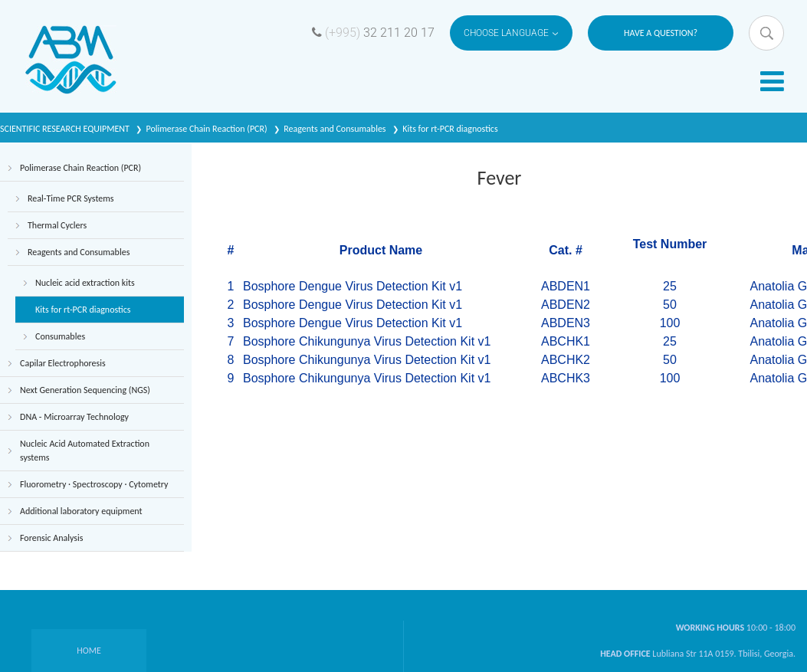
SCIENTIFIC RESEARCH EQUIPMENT (66, 129)
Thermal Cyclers (57, 225)
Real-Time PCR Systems (71, 198)
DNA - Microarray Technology (74, 417)
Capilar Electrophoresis (63, 363)
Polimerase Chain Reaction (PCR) (207, 129)
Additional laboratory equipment (81, 511)
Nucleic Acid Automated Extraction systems (85, 451)
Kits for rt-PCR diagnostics (450, 129)
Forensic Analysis (51, 538)
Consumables (60, 336)
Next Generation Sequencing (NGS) (85, 390)
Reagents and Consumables (336, 129)
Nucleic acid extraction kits (85, 283)
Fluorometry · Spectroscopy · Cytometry (94, 484)
